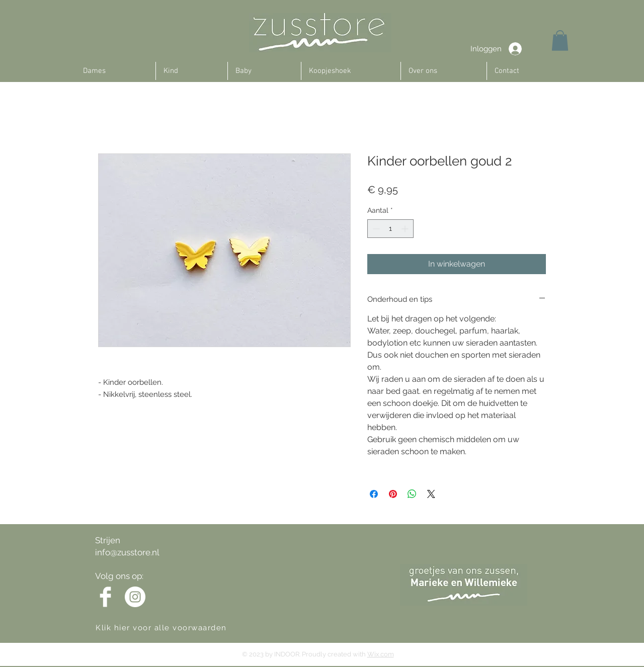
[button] (560, 40)
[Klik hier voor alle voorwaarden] (171, 628)
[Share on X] (431, 494)
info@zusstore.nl (127, 552)
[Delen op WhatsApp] (412, 494)
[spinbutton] (390, 229)
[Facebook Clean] (105, 597)
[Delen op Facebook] (374, 494)
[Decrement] (375, 229)
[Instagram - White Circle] (135, 597)
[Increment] (406, 229)
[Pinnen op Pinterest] (393, 494)
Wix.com (381, 654)
